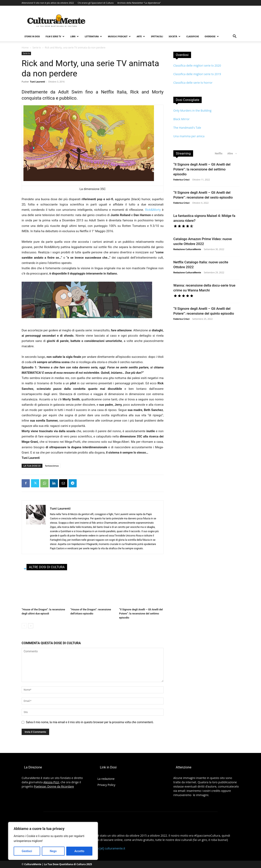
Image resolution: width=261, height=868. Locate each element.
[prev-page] (24, 626)
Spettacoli (157, 36)
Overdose (212, 36)
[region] (53, 841)
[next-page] (31, 626)
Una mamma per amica (189, 136)
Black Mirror (181, 119)
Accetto (79, 851)
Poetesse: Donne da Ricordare (54, 786)
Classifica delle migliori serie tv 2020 (197, 65)
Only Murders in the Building (192, 110)
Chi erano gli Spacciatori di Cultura (96, 3)
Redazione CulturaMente (187, 249)
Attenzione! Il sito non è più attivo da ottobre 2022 (48, 3)
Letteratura (93, 36)
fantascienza (52, 466)
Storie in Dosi (32, 36)
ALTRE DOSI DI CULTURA (47, 567)
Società (174, 36)
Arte (141, 36)
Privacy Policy (106, 785)
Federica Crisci (181, 180)
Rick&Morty (153, 210)
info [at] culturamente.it (109, 848)
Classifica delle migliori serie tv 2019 (197, 74)
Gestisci (27, 851)
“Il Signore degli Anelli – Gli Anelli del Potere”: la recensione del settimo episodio (141, 614)
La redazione (106, 779)
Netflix (219, 153)
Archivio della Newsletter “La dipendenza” (139, 3)
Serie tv (37, 48)
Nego (53, 851)
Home (25, 48)
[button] (234, 37)
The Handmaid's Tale (187, 128)
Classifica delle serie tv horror (193, 83)
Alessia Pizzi (51, 782)
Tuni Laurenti (38, 82)
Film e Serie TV (55, 36)
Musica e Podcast (119, 36)
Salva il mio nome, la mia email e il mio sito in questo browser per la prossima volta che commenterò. (90, 722)
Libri (75, 36)
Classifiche (193, 36)
